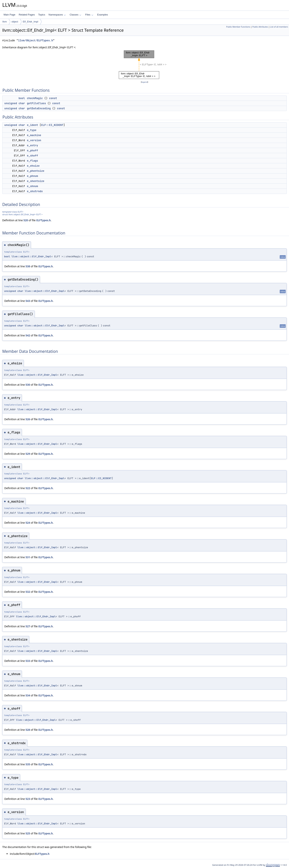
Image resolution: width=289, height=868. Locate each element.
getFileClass (37, 103)
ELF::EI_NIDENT (52, 125)
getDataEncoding (39, 108)
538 (28, 266)
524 (28, 523)
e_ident (33, 125)
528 (28, 730)
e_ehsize (33, 166)
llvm (5, 22)
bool (22, 98)
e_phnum (33, 176)
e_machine (34, 135)
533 (28, 661)
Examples (103, 15)
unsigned (11, 103)
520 (26, 220)
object (15, 22)
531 (28, 557)
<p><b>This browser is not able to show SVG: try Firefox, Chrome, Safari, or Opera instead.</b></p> (144, 65)
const (53, 98)
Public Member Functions (238, 27)
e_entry (33, 145)
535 (28, 764)
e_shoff (33, 156)
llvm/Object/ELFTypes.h (36, 40)
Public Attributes (260, 27)
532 (28, 592)
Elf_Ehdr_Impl (31, 22)
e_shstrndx (35, 191)
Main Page (9, 15)
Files (89, 15)
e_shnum (33, 186)
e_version (34, 140)
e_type (32, 130)
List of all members (279, 27)
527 (28, 626)
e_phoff (33, 150)
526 (28, 419)
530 (28, 385)
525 (28, 833)
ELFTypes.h (43, 220)
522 (28, 488)
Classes (75, 15)
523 (28, 799)
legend (144, 82)
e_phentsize (36, 171)
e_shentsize (36, 181)
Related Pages (27, 15)
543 (28, 301)
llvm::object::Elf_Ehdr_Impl (31, 256)
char (22, 103)
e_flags (33, 161)
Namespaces (57, 15)
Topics (42, 15)
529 (28, 454)
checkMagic (35, 98)
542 (28, 335)
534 (28, 695)
